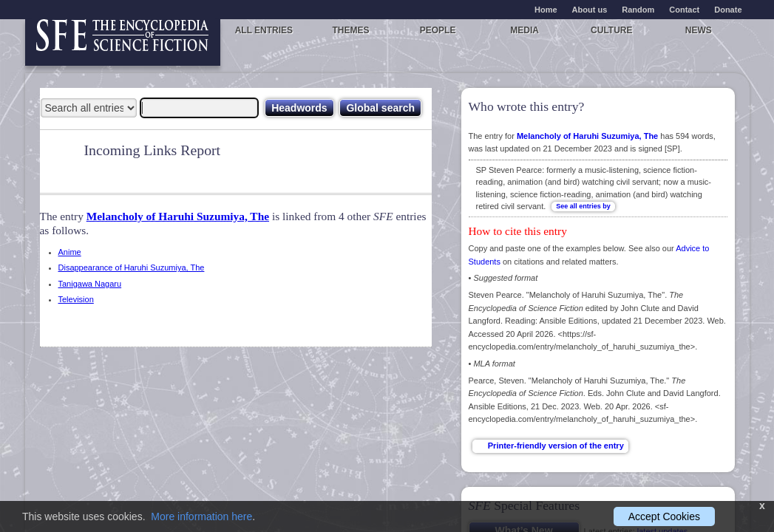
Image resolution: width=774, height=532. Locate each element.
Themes (350, 30)
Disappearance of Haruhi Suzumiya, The (132, 267)
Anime (70, 252)
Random (638, 10)
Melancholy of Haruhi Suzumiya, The (178, 216)
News (699, 30)
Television (76, 299)
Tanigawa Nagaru (90, 284)
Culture (611, 30)
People (438, 30)
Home (546, 10)
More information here (201, 516)
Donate (728, 10)
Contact (684, 10)
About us (590, 10)
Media (525, 30)
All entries (264, 30)
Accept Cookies (664, 516)
